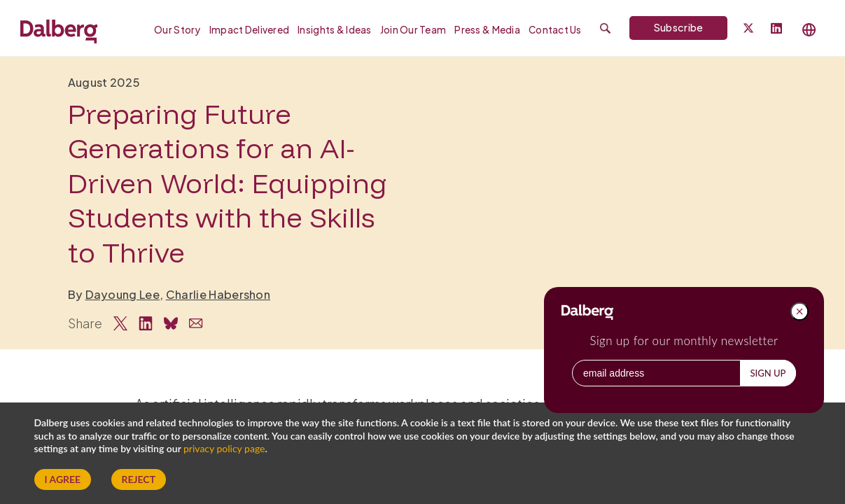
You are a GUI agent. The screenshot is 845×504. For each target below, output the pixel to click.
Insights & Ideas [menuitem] (334, 30)
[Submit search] (605, 28)
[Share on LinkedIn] (146, 323)
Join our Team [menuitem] (413, 30)
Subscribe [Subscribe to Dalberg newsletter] (679, 27)
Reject (139, 479)
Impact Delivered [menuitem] (249, 30)
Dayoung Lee (123, 294)
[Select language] (809, 30)
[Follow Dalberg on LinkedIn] (776, 29)
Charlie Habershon (218, 294)
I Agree (63, 479)
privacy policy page (224, 448)
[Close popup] (799, 311)
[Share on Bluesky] (171, 323)
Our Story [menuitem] (177, 30)
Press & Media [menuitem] (487, 30)
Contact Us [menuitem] (555, 30)
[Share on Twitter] (120, 323)
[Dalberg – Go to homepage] (59, 29)
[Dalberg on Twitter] (748, 28)
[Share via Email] (196, 323)
